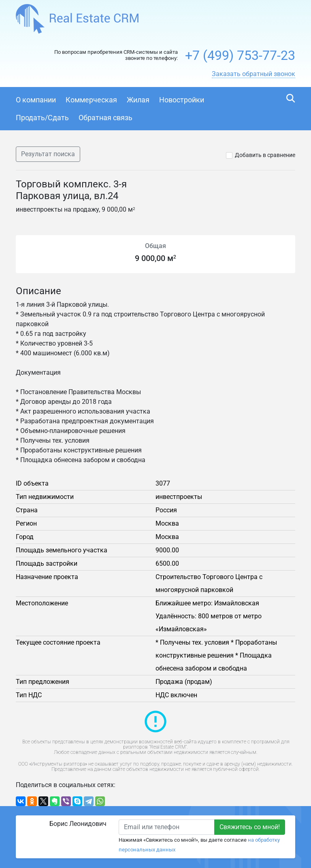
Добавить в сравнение (265, 155)
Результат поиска (48, 154)
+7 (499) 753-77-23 (240, 55)
